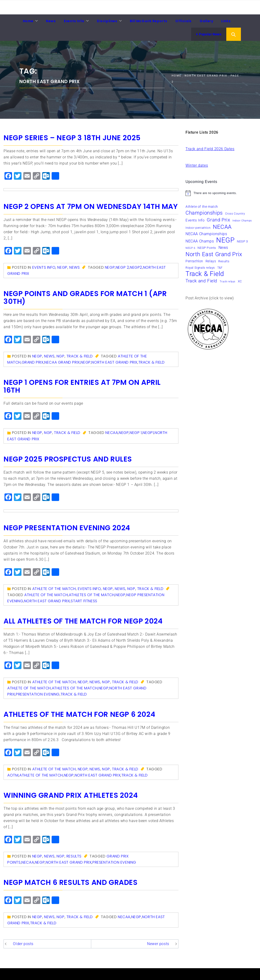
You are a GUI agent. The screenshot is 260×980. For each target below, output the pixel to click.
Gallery (206, 21)
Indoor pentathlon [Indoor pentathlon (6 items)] (198, 228)
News (51, 21)
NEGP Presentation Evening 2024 (67, 528)
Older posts (23, 944)
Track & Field (80, 356)
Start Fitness (84, 601)
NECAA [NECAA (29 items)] (222, 227)
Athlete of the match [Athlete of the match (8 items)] (202, 207)
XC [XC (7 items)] (240, 281)
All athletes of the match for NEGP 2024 (83, 621)
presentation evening (38, 694)
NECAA (112, 433)
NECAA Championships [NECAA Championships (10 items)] (206, 234)
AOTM (13, 775)
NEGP (62, 267)
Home (28, 21)
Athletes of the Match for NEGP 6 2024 (79, 714)
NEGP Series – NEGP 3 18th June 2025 (72, 138)
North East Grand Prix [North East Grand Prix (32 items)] (214, 254)
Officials (183, 21)
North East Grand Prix (114, 362)
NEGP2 (136, 267)
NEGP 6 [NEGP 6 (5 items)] (190, 248)
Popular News (209, 34)
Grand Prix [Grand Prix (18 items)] (218, 220)
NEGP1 (148, 433)
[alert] (221, 193)
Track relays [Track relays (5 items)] (228, 282)
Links (226, 21)
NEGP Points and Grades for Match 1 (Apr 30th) (85, 298)
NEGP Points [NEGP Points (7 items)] (207, 248)
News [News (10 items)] (223, 248)
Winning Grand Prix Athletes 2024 (71, 795)
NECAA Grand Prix (62, 362)
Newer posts (158, 944)
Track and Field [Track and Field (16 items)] (201, 281)
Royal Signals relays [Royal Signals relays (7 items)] (200, 268)
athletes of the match (92, 595)
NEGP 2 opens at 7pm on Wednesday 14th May (91, 207)
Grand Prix (33, 362)
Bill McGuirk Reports (149, 21)
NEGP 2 (122, 267)
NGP (61, 356)
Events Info (74, 21)
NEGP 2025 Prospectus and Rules (68, 459)
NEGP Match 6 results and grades (71, 882)
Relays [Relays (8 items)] (211, 261)
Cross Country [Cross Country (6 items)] (235, 214)
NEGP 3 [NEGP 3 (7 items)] (242, 241)
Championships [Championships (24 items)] (204, 213)
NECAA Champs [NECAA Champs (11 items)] (200, 241)
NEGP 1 (136, 433)
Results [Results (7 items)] (224, 261)
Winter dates (197, 165)
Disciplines (107, 21)
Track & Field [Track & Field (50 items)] (205, 274)
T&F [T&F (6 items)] (220, 268)
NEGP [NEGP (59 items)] (225, 240)
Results (74, 856)
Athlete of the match (54, 589)
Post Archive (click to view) (210, 298)
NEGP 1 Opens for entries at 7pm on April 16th (82, 386)
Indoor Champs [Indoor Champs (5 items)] (242, 221)
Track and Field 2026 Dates (210, 149)
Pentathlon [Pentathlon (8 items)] (194, 261)
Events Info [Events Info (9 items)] (195, 220)
